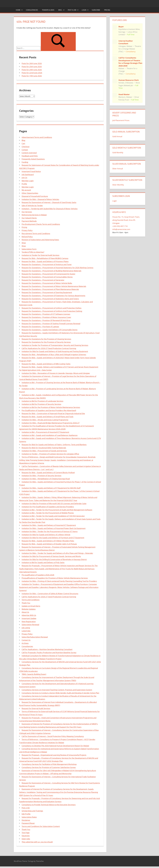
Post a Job (73, 10)
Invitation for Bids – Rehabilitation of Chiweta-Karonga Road (46, 479)
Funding (25, 162)
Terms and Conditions (31, 600)
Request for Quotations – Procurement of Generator (43, 280)
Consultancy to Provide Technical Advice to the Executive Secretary (49, 805)
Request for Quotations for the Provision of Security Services (46, 342)
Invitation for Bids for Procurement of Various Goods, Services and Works (51, 556)
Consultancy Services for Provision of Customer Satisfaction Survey (49, 767)
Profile (24, 184)
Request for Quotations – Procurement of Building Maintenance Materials (51, 271)
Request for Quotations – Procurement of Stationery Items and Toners (50, 299)
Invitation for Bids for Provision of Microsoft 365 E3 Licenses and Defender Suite (54, 503)
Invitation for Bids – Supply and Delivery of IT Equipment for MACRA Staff (51, 488)
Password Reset (28, 823)
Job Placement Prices (121, 120)
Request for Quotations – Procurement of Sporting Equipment (47, 292)
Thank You (26, 603)
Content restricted (29, 153)
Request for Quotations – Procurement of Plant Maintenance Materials (50, 289)
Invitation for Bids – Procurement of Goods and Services (44, 451)
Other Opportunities (30, 193)
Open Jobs (26, 839)
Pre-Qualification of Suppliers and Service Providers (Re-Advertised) (49, 410)
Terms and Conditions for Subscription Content (41, 826)
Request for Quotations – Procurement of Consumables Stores (47, 277)
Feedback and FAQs (30, 156)
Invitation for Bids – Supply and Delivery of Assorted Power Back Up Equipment (54, 528)
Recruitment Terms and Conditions (36, 233)
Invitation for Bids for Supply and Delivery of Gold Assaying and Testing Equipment (55, 351)
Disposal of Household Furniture (35, 196)
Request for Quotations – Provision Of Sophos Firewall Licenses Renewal (51, 324)
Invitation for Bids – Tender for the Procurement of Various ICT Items (50, 531)
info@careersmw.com (121, 229)
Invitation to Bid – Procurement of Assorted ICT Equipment (45, 432)
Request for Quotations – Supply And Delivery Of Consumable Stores (50, 330)
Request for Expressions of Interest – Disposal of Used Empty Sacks (49, 202)
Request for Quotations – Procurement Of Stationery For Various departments (53, 296)
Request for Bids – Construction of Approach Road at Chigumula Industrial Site (53, 413)
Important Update (29, 618)
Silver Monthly (118, 185)
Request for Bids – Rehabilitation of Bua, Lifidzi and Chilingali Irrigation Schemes (54, 354)
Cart (23, 143)
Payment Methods (29, 221)
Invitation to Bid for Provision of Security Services (41, 404)
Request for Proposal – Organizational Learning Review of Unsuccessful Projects (54, 755)
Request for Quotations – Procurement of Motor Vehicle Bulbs (47, 283)
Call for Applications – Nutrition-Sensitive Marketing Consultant (47, 649)
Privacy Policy (27, 230)
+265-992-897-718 (120, 226)
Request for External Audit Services (36, 708)
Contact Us (26, 640)
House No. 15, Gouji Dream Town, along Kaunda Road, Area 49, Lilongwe (126, 220)
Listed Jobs (26, 631)
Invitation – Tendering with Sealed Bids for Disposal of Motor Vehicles (50, 209)
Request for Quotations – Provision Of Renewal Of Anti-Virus (46, 320)
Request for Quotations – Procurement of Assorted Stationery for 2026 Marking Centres (57, 268)
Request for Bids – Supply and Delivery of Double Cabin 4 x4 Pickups (49, 544)
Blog (23, 140)
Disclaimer (26, 820)
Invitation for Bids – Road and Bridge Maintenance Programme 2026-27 (51, 423)
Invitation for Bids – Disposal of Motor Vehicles (40, 199)
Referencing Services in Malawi (34, 215)
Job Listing (26, 628)
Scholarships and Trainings (32, 811)
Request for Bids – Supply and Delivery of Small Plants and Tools (47, 417)
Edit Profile (26, 814)
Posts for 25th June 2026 (32, 67)
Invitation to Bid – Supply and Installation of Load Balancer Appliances (50, 435)
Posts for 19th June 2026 (32, 76)
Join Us (24, 178)
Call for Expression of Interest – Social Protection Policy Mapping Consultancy (53, 736)
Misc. (61, 10)
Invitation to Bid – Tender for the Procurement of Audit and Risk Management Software (57, 510)
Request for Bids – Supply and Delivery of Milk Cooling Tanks (46, 364)
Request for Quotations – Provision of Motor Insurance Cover (46, 317)
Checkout (26, 147)
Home (19, 10)
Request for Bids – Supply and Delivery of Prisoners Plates (45, 261)
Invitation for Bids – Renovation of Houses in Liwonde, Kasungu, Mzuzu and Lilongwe (56, 373)
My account (26, 190)
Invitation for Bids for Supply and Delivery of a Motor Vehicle (46, 535)
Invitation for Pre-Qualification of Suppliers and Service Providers (48, 507)
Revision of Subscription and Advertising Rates (40, 240)
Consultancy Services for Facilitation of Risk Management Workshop (49, 764)
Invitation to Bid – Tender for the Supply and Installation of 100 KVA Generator (53, 516)
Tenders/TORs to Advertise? (33, 252)
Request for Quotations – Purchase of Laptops (40, 327)
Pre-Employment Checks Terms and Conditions (41, 224)
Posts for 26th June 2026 (32, 63)
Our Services (27, 212)
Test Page (26, 833)
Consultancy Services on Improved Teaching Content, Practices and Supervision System (57, 690)
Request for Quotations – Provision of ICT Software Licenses (46, 314)
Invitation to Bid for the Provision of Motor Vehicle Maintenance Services (51, 407)
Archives (25, 643)
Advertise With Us (29, 615)
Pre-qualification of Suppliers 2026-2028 (38, 575)
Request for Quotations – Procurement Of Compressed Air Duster (48, 274)
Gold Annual (117, 136)
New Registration (29, 621)
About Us (25, 612)
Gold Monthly (118, 152)
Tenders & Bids (48, 10)
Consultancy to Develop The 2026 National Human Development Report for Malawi (55, 746)
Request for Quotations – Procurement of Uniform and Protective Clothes (52, 308)
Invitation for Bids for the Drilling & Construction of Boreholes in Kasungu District (54, 559)
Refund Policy (27, 237)
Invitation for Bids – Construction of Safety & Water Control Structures (50, 594)
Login (85, 10)
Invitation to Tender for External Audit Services (40, 255)
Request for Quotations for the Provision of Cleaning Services (46, 339)
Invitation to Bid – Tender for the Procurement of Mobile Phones (48, 513)
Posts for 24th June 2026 (32, 70)
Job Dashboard (28, 175)
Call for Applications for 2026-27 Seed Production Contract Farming (49, 348)
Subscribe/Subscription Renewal (35, 637)
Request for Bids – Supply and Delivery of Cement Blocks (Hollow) (48, 473)
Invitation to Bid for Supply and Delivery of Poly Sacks (43, 562)
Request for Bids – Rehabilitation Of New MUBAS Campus (45, 258)
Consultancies (32, 10)
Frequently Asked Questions (33, 159)
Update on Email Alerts (31, 606)
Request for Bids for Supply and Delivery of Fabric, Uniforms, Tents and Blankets (54, 445)
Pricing (107, 10)
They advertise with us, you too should (37, 842)
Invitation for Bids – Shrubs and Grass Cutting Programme (45, 420)
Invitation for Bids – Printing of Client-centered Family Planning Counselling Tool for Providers (59, 581)
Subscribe (96, 10)
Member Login (28, 181)
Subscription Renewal (30, 625)
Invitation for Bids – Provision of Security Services (41, 476)
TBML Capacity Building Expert (34, 674)
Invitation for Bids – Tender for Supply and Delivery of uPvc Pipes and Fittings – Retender (57, 553)
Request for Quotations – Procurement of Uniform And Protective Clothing (52, 311)
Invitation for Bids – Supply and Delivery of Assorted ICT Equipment (49, 525)
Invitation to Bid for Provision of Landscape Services (42, 401)
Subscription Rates (29, 817)
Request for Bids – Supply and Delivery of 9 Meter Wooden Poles (48, 541)
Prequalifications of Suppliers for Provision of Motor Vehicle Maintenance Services (55, 578)
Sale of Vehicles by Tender (32, 205)
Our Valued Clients (29, 218)
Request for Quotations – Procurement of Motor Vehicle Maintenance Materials (54, 286)
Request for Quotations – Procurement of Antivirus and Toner (47, 264)
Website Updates (29, 609)
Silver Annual (118, 169)
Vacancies (26, 836)
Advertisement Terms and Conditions (37, 137)
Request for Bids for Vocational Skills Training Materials (44, 448)
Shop (24, 243)
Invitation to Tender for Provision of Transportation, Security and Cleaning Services (55, 345)
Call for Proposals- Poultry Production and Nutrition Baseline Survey (49, 652)
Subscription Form (29, 249)
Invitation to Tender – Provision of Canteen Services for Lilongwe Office (50, 454)
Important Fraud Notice (31, 171)
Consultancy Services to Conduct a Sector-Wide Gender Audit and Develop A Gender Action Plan (60, 693)
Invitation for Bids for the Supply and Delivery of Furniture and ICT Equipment (53, 538)
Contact (25, 150)
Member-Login (28, 187)
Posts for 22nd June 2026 (32, 73)
